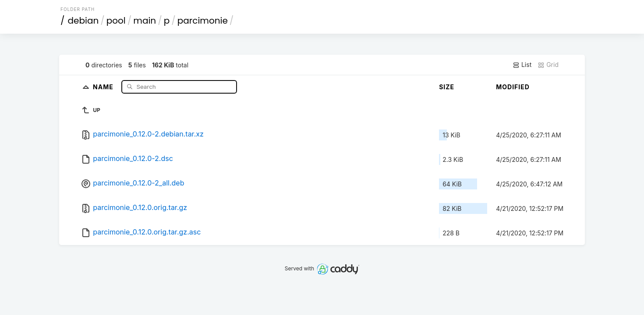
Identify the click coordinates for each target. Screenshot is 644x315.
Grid (548, 65)
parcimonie (203, 21)
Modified (513, 87)
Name (104, 86)
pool (116, 21)
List (522, 65)
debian (83, 21)
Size (447, 87)
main (145, 21)
